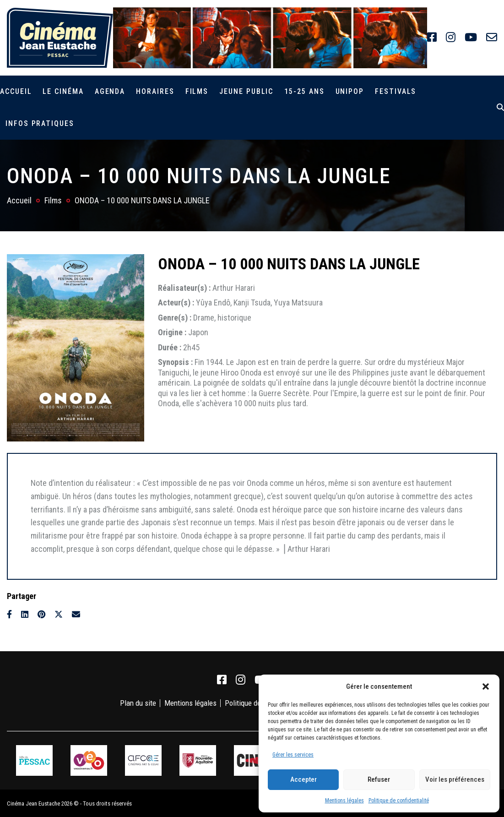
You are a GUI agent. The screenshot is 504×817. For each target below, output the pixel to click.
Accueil (16, 91)
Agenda (110, 91)
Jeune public (246, 91)
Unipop (350, 91)
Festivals (396, 91)
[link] (432, 38)
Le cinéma (63, 91)
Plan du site (138, 703)
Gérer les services (293, 755)
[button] (486, 686)
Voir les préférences (455, 779)
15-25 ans (304, 91)
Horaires (155, 91)
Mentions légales (344, 801)
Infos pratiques (40, 123)
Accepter (303, 779)
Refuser (379, 779)
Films (197, 91)
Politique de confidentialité (399, 801)
